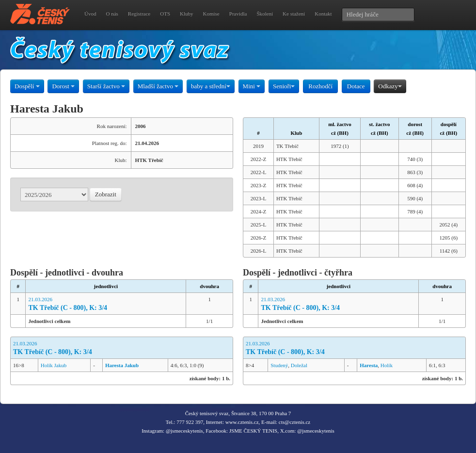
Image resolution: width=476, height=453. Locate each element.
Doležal (299, 365)
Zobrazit (106, 194)
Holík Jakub (54, 365)
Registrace (139, 14)
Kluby (187, 14)
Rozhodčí (320, 86)
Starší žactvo (106, 86)
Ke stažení (294, 14)
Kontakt (323, 14)
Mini (252, 86)
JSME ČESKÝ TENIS (253, 431)
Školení (265, 14)
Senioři (284, 86)
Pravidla (238, 14)
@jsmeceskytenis (184, 431)
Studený (279, 365)
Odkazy (390, 86)
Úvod (90, 14)
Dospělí (27, 86)
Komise (211, 14)
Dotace (356, 86)
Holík (387, 365)
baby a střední (211, 86)
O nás (112, 14)
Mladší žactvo (158, 86)
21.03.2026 (106, 304)
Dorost (63, 86)
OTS (165, 14)
